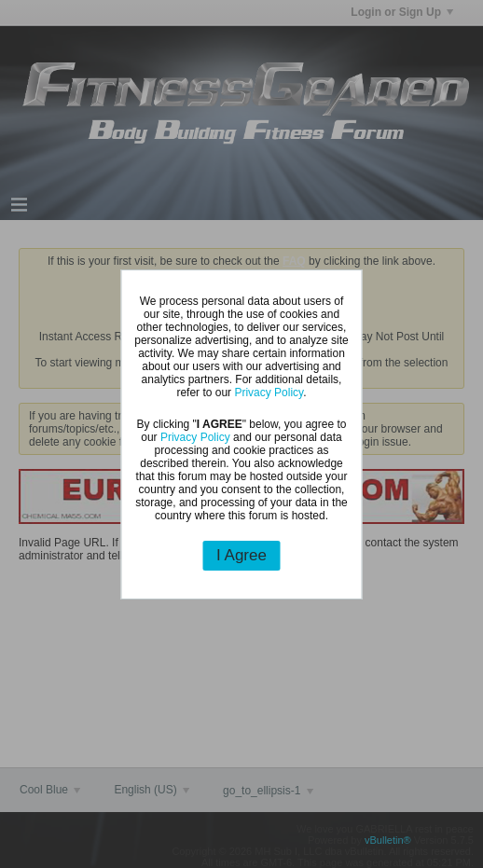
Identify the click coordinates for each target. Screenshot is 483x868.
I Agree (241, 555)
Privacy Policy (269, 393)
